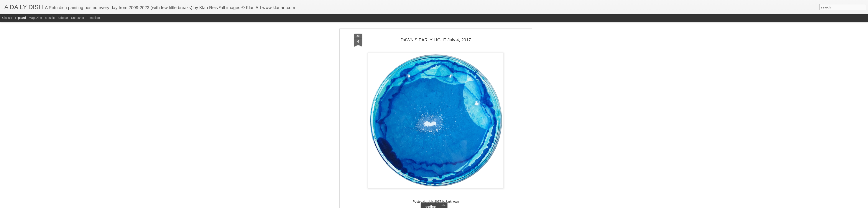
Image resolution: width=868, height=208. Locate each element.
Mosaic (50, 18)
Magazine (35, 18)
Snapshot (78, 18)
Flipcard (20, 18)
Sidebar (63, 18)
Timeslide (93, 18)
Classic (7, 18)
